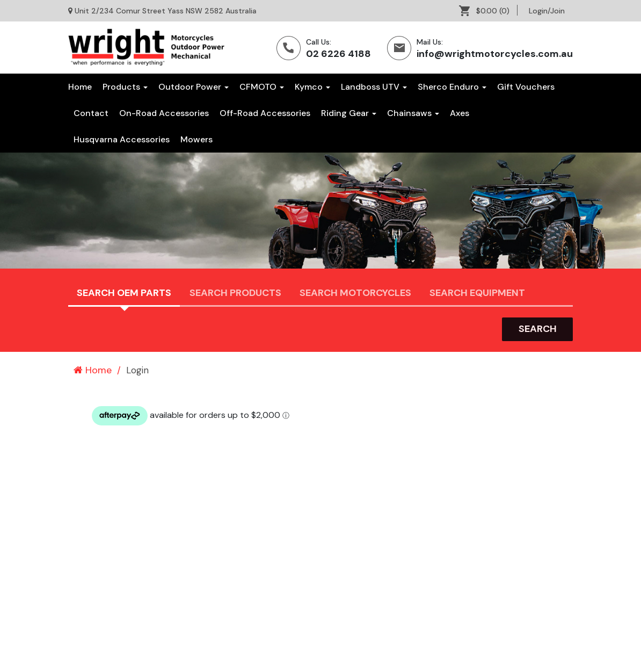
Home (80, 87)
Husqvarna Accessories (122, 139)
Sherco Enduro (452, 87)
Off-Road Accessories (265, 113)
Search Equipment (477, 293)
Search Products (235, 293)
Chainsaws (413, 113)
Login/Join (547, 11)
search (538, 329)
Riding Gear (349, 113)
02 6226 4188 (338, 54)
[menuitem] (488, 11)
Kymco (312, 87)
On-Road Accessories (164, 113)
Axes (460, 113)
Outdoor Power (194, 87)
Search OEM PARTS (124, 293)
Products (125, 87)
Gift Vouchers (526, 87)
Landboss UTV (374, 87)
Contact (91, 113)
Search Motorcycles (355, 293)
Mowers (196, 139)
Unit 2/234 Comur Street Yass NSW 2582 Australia (166, 11)
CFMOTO (262, 87)
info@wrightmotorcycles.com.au (495, 54)
